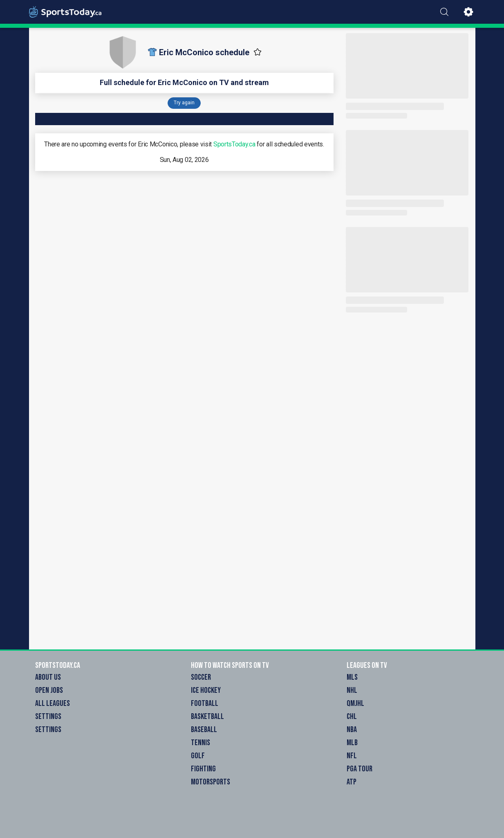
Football (205, 703)
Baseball (204, 730)
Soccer (201, 677)
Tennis (200, 743)
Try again (184, 103)
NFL (352, 756)
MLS (352, 677)
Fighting (203, 769)
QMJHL (355, 703)
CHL (352, 717)
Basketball (207, 717)
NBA (352, 730)
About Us (48, 677)
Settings (48, 717)
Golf (198, 756)
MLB (352, 743)
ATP (352, 782)
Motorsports (211, 782)
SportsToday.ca (234, 144)
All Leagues (53, 703)
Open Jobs (49, 690)
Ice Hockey (206, 690)
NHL (352, 690)
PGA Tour (360, 769)
